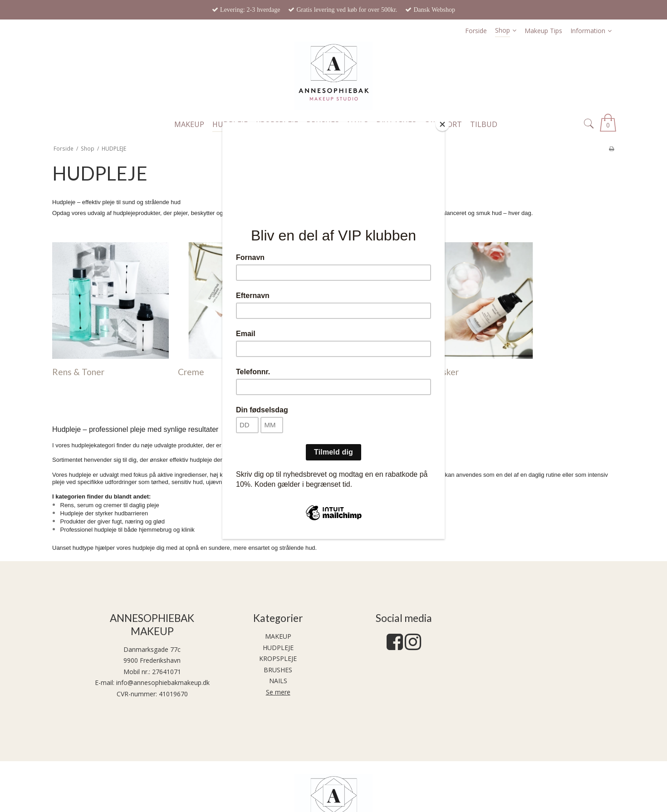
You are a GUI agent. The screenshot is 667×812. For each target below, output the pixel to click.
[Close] (442, 124)
